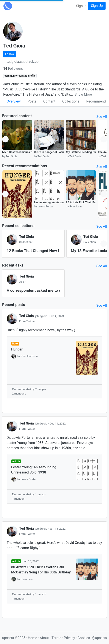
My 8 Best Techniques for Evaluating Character (32, 152)
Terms (57, 638)
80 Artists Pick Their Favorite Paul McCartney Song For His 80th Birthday (41, 570)
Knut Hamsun (29, 356)
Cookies (84, 638)
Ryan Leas (27, 579)
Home (32, 638)
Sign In (81, 6)
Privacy (70, 638)
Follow (10, 54)
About (44, 638)
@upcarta (99, 638)
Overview (14, 101)
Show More (83, 94)
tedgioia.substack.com (24, 62)
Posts (32, 101)
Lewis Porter (29, 479)
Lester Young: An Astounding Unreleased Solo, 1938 (34, 470)
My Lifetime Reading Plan (82, 152)
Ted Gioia (26, 237)
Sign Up (97, 6)
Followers (13, 69)
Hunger (17, 349)
